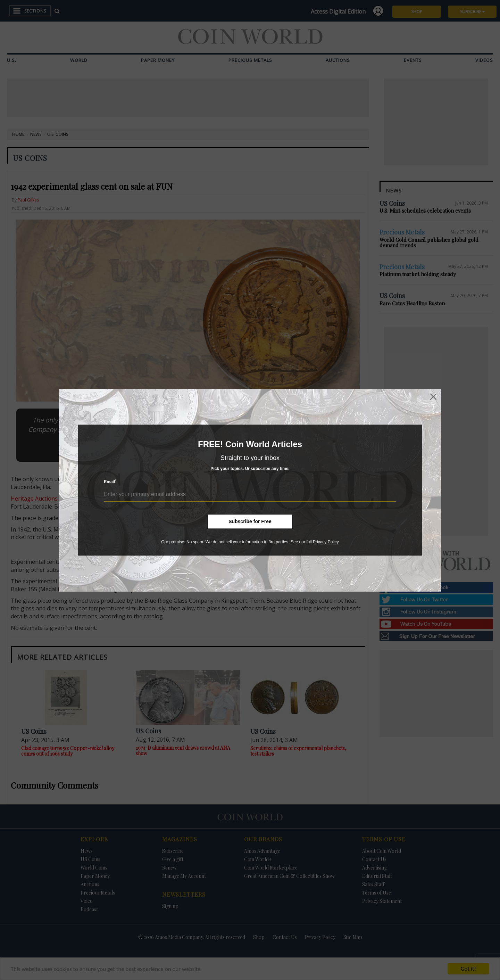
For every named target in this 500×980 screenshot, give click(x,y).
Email (110, 482)
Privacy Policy (326, 542)
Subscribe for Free (250, 521)
